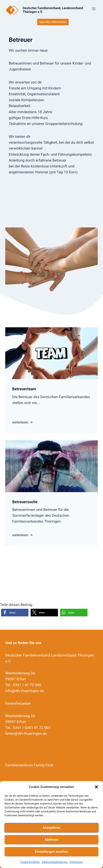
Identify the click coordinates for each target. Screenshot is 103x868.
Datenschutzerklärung (55, 862)
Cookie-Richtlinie (30, 862)
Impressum (76, 862)
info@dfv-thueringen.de (24, 691)
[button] (96, 787)
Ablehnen (51, 840)
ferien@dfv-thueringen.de (26, 733)
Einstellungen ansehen (51, 852)
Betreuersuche (25, 502)
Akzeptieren (51, 828)
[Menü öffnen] (94, 9)
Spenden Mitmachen (53, 22)
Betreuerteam (24, 389)
